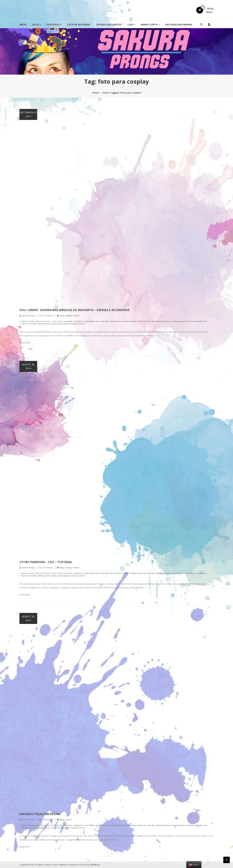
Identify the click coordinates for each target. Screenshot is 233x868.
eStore (63, 865)
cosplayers (78, 321)
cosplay (68, 316)
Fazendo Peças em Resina (40, 814)
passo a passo (51, 324)
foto (145, 321)
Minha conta (149, 25)
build (37, 321)
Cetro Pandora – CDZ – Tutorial (46, 562)
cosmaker (68, 321)
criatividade (89, 321)
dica (97, 321)
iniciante (198, 321)
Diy (107, 321)
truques (74, 324)
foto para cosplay (170, 321)
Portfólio (53, 25)
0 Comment (48, 316)
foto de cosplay (154, 321)
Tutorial (76, 316)
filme (140, 321)
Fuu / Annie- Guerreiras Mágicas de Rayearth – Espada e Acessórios (74, 310)
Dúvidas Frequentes (109, 25)
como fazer (45, 321)
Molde (40, 324)
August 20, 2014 (28, 366)
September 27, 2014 (28, 114)
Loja (130, 25)
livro (205, 321)
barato (31, 321)
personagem (64, 324)
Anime (24, 321)
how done (189, 321)
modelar (33, 324)
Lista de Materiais (79, 25)
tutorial (82, 324)
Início (23, 25)
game (181, 321)
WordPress (95, 865)
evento (118, 321)
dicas (102, 321)
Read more (25, 343)
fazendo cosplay (129, 321)
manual (25, 324)
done (112, 321)
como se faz (57, 321)
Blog (36, 25)
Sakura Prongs (28, 316)
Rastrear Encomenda (179, 25)
